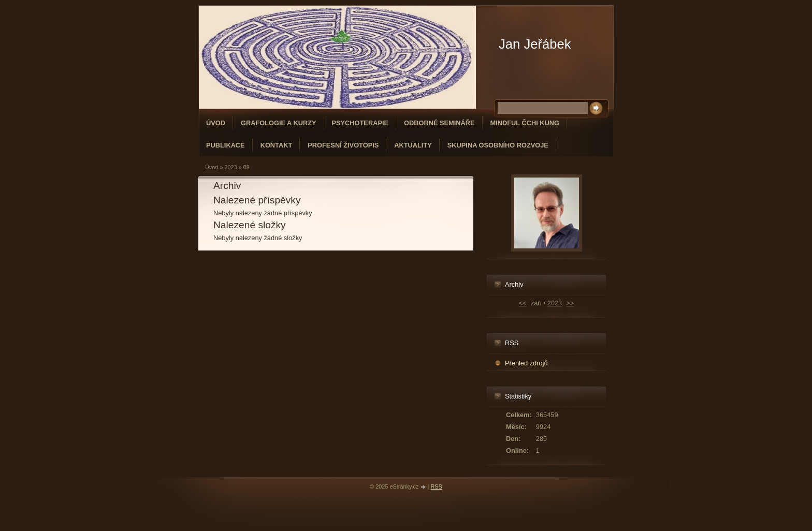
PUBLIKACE (226, 145)
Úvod (216, 123)
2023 (230, 167)
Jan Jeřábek (535, 44)
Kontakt (277, 145)
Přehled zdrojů (526, 363)
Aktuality (413, 145)
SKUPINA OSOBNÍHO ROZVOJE (498, 145)
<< (523, 303)
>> (570, 303)
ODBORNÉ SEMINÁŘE (439, 123)
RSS (436, 486)
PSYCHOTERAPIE (360, 123)
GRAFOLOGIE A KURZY (279, 123)
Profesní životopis (343, 145)
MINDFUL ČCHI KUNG (525, 123)
